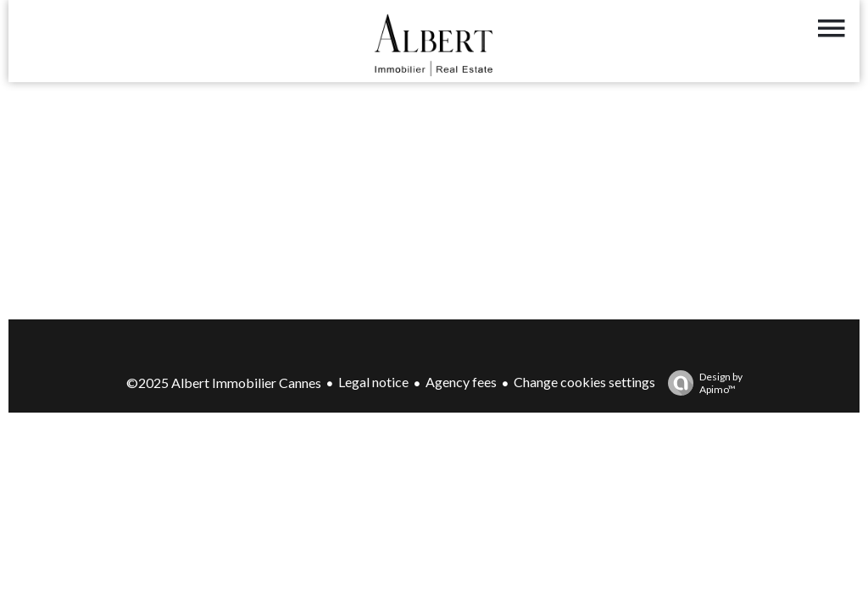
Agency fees (461, 382)
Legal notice (373, 382)
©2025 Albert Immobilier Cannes (224, 383)
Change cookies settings (584, 382)
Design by (701, 383)
